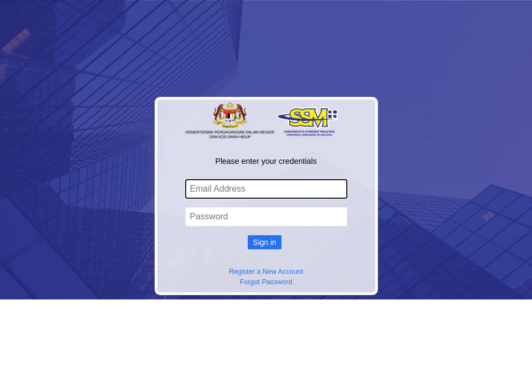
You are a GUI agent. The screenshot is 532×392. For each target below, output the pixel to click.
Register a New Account (266, 271)
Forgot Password (266, 282)
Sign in (265, 242)
